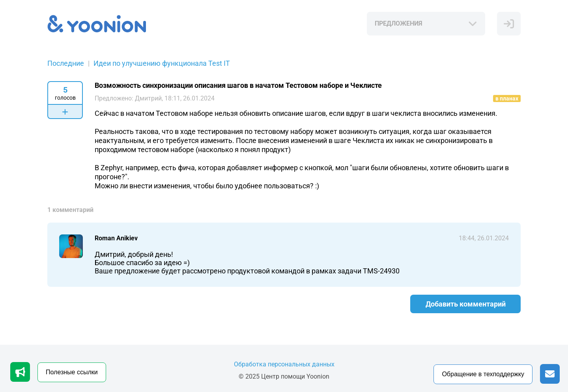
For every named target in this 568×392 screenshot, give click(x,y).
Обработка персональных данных (284, 364)
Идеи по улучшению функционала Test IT (162, 63)
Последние (66, 63)
